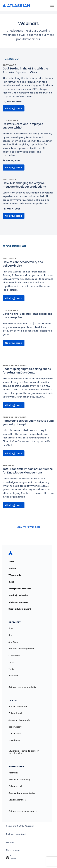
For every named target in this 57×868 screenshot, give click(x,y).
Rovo (11, 628)
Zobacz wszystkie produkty (23, 687)
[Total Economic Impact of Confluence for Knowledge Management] (28, 483)
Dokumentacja (16, 786)
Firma (11, 562)
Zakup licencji (16, 713)
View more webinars (28, 527)
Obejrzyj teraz (14, 108)
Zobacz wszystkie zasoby (23, 811)
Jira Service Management (21, 649)
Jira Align (13, 642)
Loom (11, 662)
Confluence (14, 655)
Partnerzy (13, 773)
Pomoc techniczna (18, 706)
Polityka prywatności (17, 834)
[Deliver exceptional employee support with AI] (28, 140)
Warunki (10, 842)
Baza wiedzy (15, 727)
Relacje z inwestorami (20, 589)
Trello (11, 669)
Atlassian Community (19, 720)
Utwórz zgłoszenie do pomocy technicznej (24, 752)
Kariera (12, 568)
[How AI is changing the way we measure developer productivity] (28, 193)
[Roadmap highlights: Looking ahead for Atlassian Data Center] (28, 383)
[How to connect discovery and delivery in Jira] (28, 276)
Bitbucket (13, 676)
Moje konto (14, 740)
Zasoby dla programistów (22, 793)
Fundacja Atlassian (18, 595)
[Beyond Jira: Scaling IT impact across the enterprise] (28, 324)
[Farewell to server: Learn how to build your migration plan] (28, 433)
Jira (10, 635)
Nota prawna (13, 850)
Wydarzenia (15, 575)
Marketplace (15, 733)
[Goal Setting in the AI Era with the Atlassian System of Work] (28, 82)
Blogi (11, 582)
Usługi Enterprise (17, 800)
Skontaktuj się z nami (20, 609)
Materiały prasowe (18, 602)
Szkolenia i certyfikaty (19, 779)
